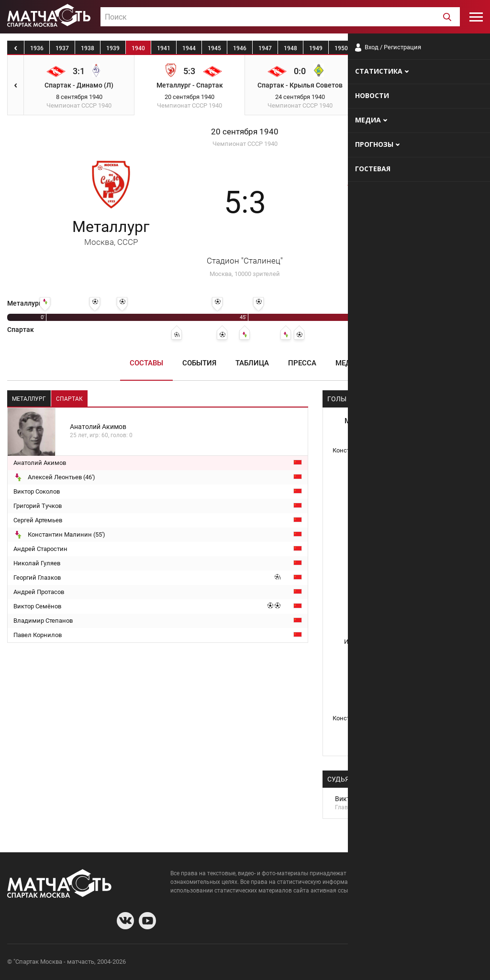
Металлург (111, 232)
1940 (138, 48)
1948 (290, 48)
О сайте (367, 963)
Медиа (348, 363)
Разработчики (405, 963)
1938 (88, 48)
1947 (265, 48)
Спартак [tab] (69, 399)
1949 (316, 48)
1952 (392, 48)
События (199, 363)
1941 (164, 48)
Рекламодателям (457, 963)
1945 (214, 48)
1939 (113, 48)
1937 (62, 48)
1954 (443, 48)
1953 (417, 48)
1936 (37, 48)
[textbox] (280, 17)
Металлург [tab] (29, 399)
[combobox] (280, 17)
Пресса (302, 363)
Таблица (252, 363)
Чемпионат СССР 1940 (245, 144)
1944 (189, 48)
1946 (240, 48)
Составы (146, 363)
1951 (367, 48)
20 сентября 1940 (245, 132)
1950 (341, 48)
